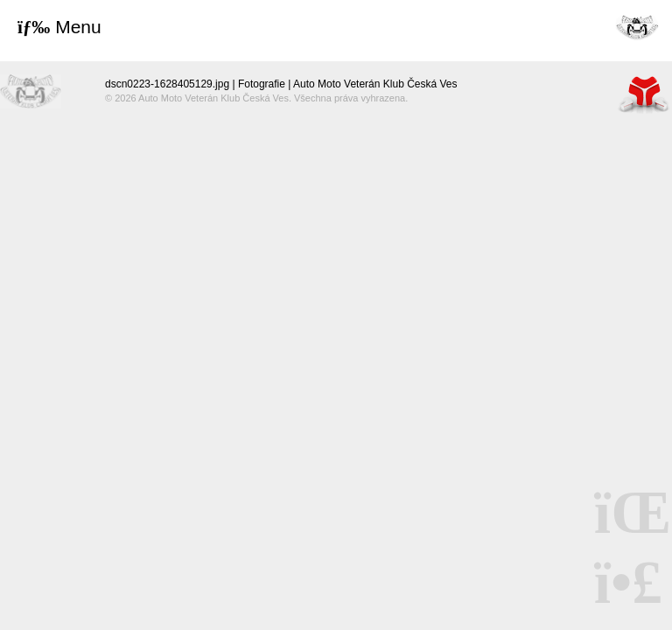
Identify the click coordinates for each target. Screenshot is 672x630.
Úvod (637, 27)
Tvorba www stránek (644, 94)
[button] (59, 27)
